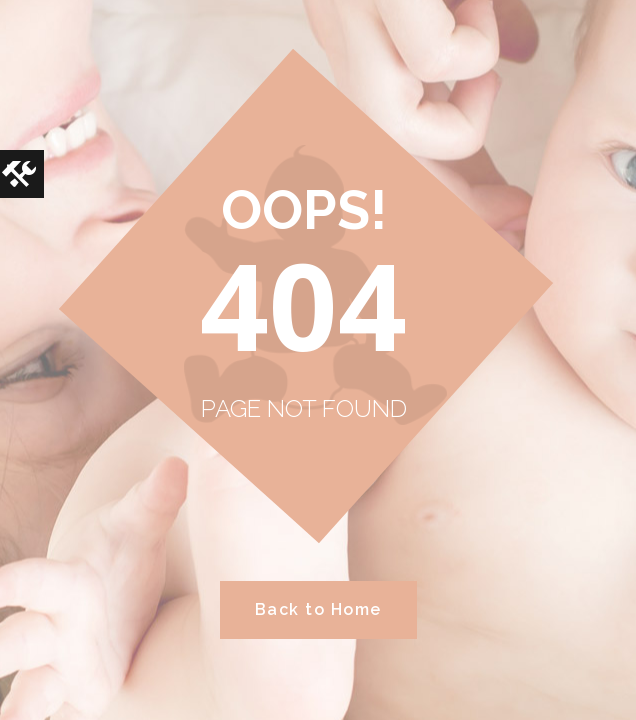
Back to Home (318, 609)
